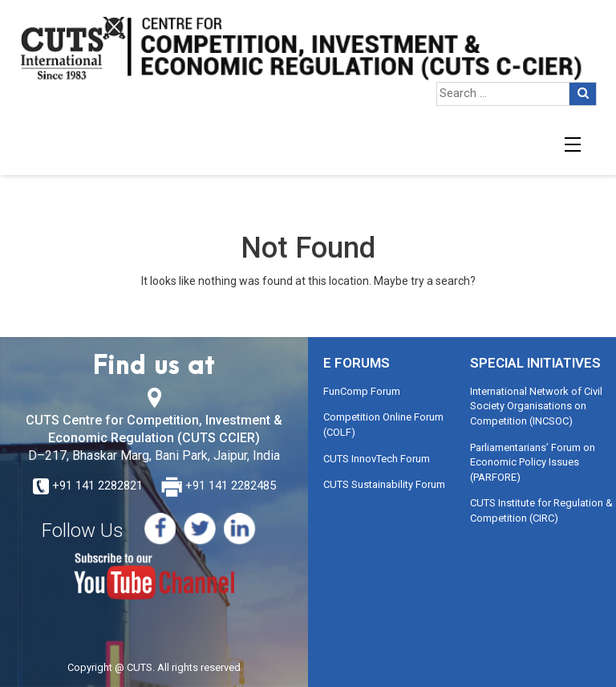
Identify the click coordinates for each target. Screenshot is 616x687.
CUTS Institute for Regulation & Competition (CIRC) (541, 510)
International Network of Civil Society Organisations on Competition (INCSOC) (536, 406)
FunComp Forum (362, 391)
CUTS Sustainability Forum (384, 484)
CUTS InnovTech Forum (377, 459)
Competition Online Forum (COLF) (383, 425)
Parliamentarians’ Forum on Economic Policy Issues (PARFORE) (533, 462)
